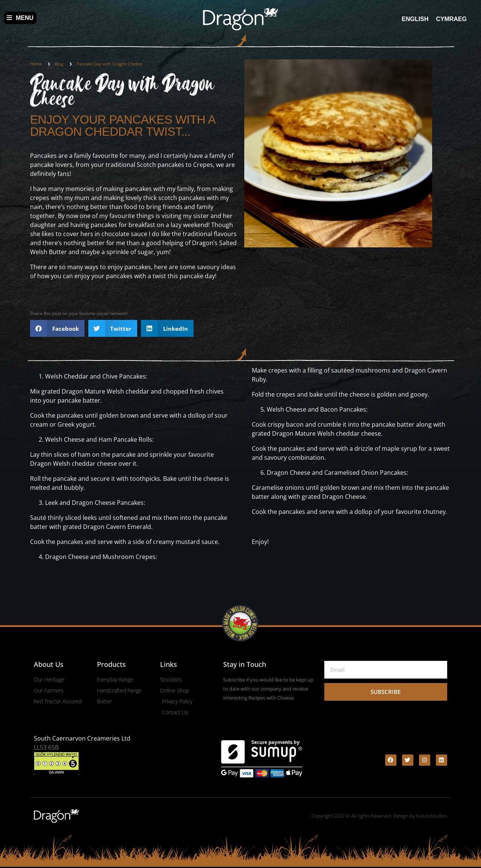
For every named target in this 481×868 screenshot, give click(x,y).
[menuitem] (415, 19)
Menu (20, 18)
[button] (57, 328)
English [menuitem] (415, 19)
